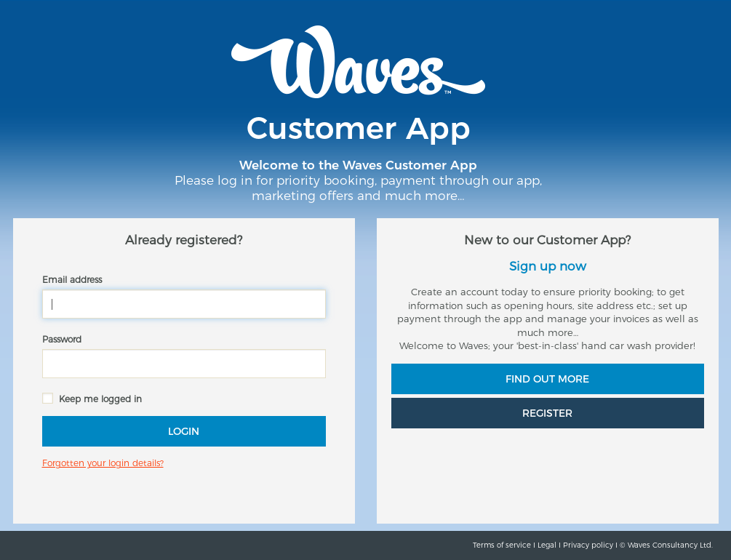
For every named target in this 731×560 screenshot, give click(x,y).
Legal (547, 545)
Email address (72, 280)
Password (62, 339)
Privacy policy (588, 545)
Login (184, 431)
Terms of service (502, 545)
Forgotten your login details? (103, 463)
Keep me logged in (100, 399)
